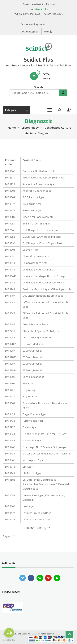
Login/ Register (30, 31)
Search (39, 87)
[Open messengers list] (9, 633)
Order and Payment (33, 24)
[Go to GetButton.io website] (9, 640)
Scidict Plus (39, 60)
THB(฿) (48, 31)
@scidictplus (42, 9)
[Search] (63, 93)
